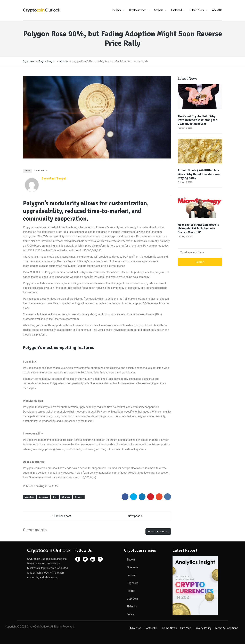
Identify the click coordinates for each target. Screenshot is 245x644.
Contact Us (151, 628)
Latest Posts (41, 171)
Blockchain (44, 497)
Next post (134, 516)
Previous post (63, 516)
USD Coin (132, 599)
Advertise (135, 628)
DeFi (55, 497)
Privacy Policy (203, 628)
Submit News (169, 628)
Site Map (186, 628)
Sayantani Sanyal (54, 178)
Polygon (79, 497)
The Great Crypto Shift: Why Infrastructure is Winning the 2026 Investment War (197, 120)
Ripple (130, 591)
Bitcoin (131, 560)
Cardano (131, 575)
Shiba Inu (132, 607)
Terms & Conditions (227, 628)
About (28, 171)
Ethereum (66, 497)
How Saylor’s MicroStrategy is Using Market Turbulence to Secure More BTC (198, 228)
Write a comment (158, 531)
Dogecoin (132, 583)
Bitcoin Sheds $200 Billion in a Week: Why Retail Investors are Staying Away (199, 174)
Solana (131, 614)
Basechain (29, 497)
